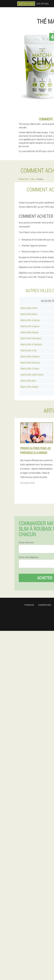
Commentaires (45, 605)
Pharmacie (29, 605)
